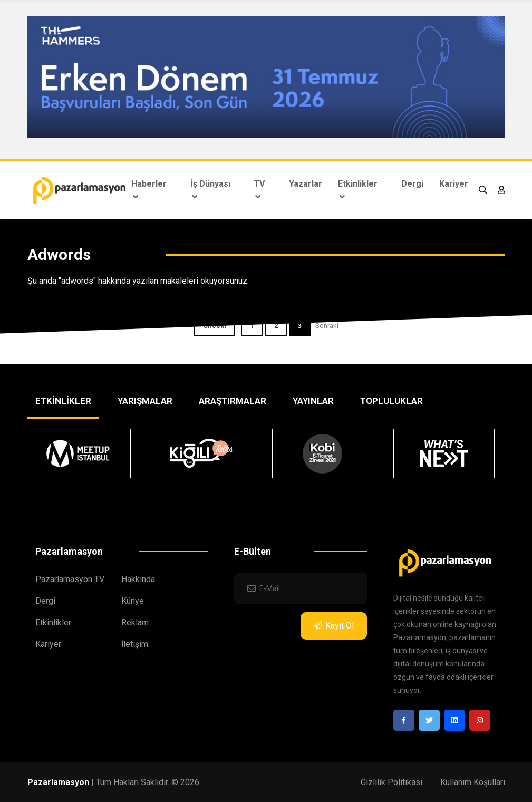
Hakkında (138, 579)
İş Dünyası (210, 190)
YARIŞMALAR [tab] (145, 401)
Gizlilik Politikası (391, 782)
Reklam (135, 622)
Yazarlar (306, 184)
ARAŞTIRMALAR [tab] (233, 401)
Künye (133, 601)
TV (259, 190)
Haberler (149, 190)
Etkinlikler (358, 190)
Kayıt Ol (334, 626)
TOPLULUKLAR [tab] (391, 401)
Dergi (412, 184)
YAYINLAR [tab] (313, 401)
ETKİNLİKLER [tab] (63, 401)
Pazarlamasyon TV (70, 579)
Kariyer (454, 184)
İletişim (135, 644)
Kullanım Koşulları (473, 782)
